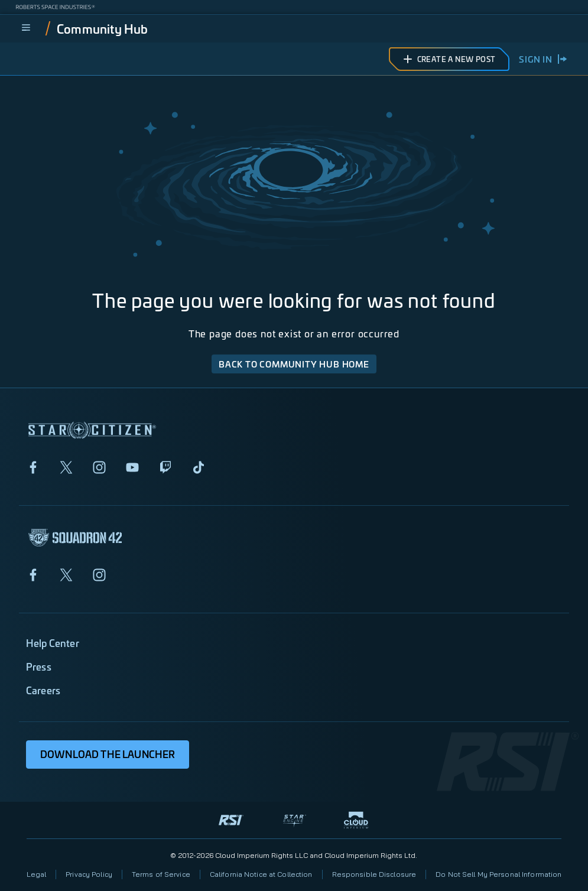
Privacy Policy (89, 874)
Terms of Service (161, 874)
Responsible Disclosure (374, 874)
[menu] (26, 28)
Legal (37, 874)
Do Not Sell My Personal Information (498, 874)
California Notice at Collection (261, 874)
